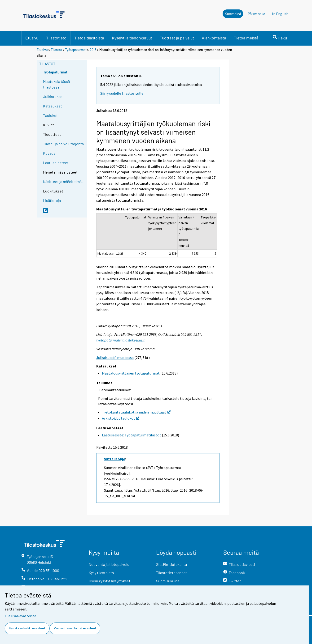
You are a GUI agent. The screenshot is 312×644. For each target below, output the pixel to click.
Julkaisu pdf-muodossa (115, 358)
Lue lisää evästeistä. (21, 616)
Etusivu (32, 38)
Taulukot (50, 115)
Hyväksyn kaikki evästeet (27, 628)
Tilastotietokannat (171, 573)
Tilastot (56, 50)
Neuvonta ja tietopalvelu (109, 564)
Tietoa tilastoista (89, 38)
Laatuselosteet (56, 163)
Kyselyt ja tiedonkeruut (132, 38)
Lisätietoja (52, 200)
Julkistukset (53, 96)
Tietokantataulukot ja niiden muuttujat (136, 412)
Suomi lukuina (168, 581)
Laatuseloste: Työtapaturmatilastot (132, 435)
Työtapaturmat (76, 50)
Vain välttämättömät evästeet (75, 628)
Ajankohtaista (214, 38)
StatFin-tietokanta (171, 564)
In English (280, 14)
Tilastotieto (56, 38)
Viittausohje (115, 459)
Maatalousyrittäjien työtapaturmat (131, 373)
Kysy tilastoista (101, 573)
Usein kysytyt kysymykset (110, 581)
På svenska (256, 14)
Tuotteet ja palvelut (177, 38)
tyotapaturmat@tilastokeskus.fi (121, 340)
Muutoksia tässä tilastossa (56, 84)
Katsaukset (53, 106)
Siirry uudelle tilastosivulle (122, 93)
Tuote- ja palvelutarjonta (63, 144)
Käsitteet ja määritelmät (63, 181)
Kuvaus (49, 153)
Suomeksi (233, 14)
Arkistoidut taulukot (121, 418)
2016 (93, 50)
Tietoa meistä (246, 38)
